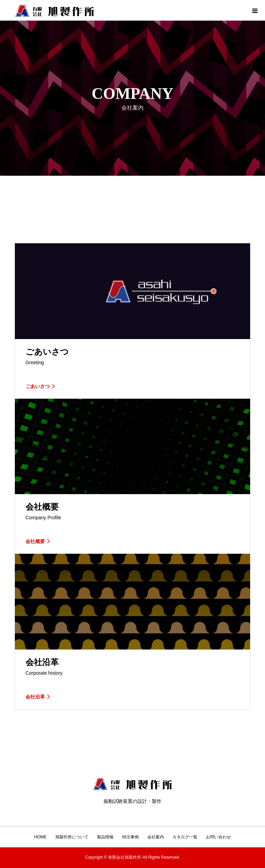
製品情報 (105, 837)
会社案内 (156, 837)
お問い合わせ (218, 837)
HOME (40, 837)
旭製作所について (72, 837)
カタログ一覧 (185, 837)
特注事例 (130, 837)
